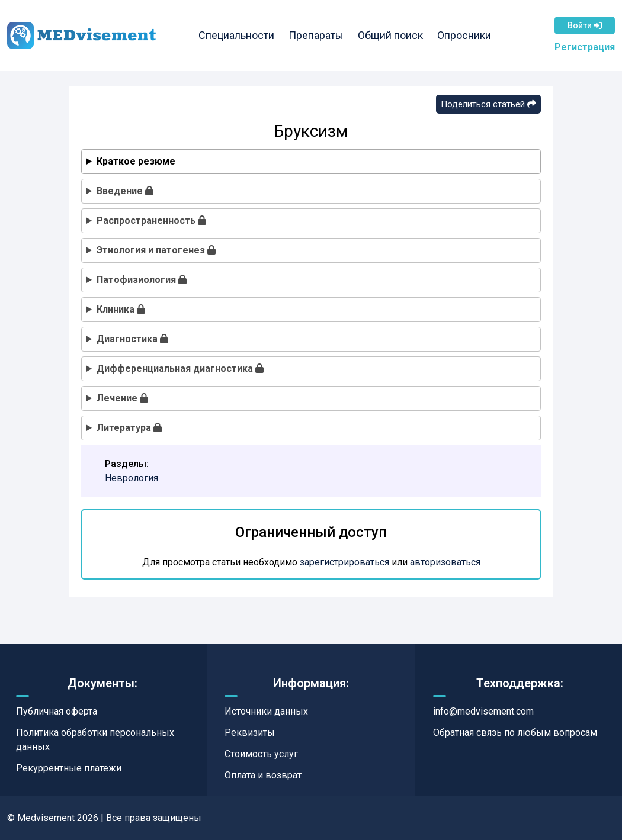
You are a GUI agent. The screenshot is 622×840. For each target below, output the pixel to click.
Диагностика (132, 339)
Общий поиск (390, 35)
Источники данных (266, 711)
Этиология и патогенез (156, 250)
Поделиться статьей (488, 104)
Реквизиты (250, 733)
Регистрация (585, 47)
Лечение (122, 398)
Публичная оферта (57, 711)
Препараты (315, 35)
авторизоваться (445, 562)
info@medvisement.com (483, 711)
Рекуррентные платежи (69, 768)
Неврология (132, 478)
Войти (585, 25)
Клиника (121, 309)
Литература (129, 428)
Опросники (464, 35)
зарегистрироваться (344, 562)
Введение (125, 191)
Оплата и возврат (263, 775)
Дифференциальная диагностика (180, 368)
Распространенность (151, 221)
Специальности (236, 35)
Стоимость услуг (261, 754)
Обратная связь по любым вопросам (515, 733)
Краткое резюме (136, 161)
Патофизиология (142, 280)
